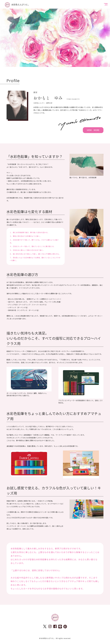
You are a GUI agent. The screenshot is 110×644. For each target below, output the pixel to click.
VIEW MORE (93, 130)
